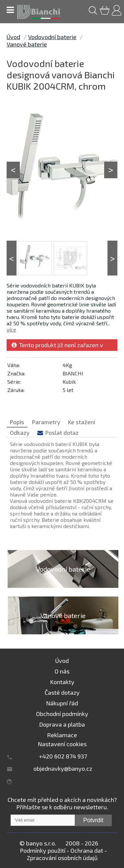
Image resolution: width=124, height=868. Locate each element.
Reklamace (62, 735)
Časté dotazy (62, 692)
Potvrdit (93, 820)
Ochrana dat (87, 850)
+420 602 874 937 (63, 756)
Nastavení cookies (62, 744)
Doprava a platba (62, 724)
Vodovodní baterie (52, 37)
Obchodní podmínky (62, 714)
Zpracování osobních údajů (62, 858)
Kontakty (62, 682)
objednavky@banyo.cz (63, 768)
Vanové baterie (27, 44)
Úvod (13, 37)
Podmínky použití (43, 850)
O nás (62, 671)
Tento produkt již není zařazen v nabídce (57, 346)
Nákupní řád (62, 703)
